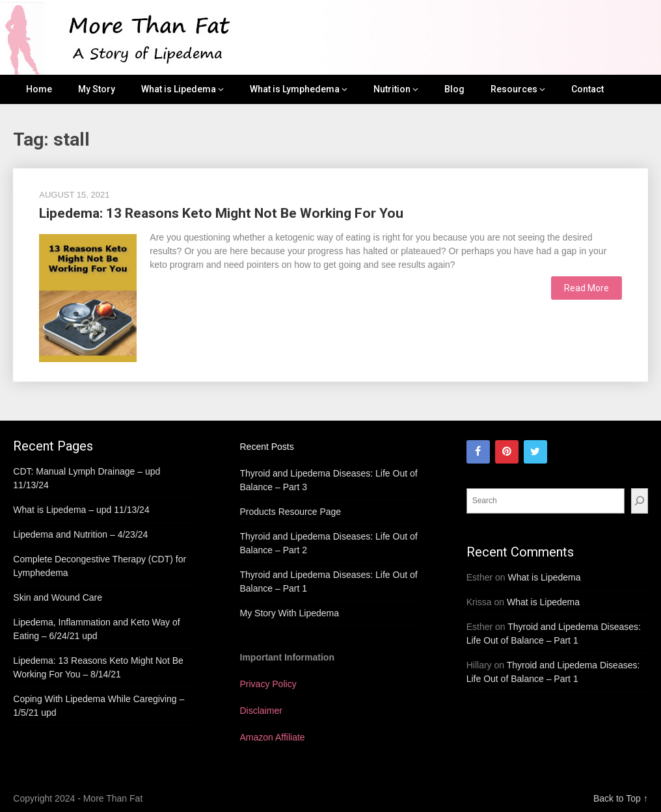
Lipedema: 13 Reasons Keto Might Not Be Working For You (221, 213)
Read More (587, 288)
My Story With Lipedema (290, 613)
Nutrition (392, 89)
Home (39, 89)
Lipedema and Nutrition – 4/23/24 (80, 534)
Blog (454, 89)
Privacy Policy (268, 684)
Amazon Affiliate (273, 737)
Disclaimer (261, 711)
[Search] (640, 501)
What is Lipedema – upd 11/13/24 (81, 510)
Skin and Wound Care (58, 597)
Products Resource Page (291, 512)
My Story (97, 89)
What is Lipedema (179, 89)
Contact (587, 89)
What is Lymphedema (295, 89)
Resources (514, 89)
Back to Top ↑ (621, 798)
